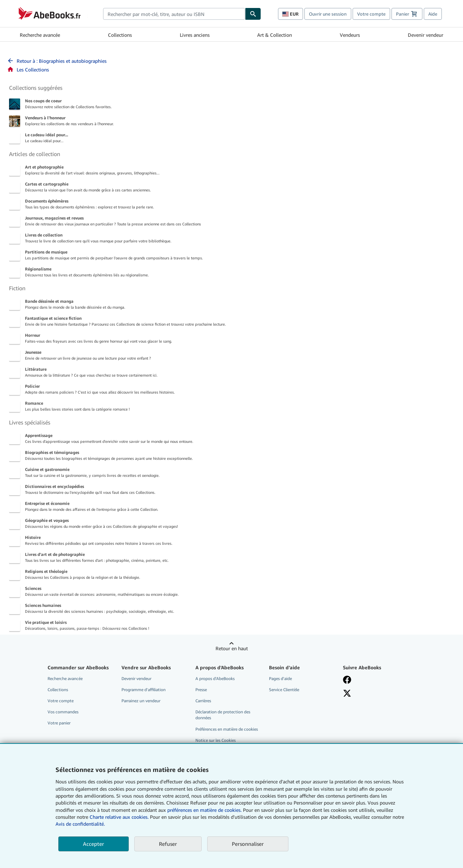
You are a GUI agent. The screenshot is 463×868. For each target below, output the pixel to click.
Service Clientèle (284, 690)
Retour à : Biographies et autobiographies (57, 61)
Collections (120, 35)
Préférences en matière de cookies (227, 729)
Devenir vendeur (426, 35)
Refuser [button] (168, 844)
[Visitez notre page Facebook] (375, 680)
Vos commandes (63, 712)
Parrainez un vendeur (141, 701)
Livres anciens (195, 35)
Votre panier (59, 723)
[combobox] (174, 14)
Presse (201, 690)
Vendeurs (350, 35)
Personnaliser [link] (248, 844)
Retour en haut (232, 648)
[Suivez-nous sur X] (375, 693)
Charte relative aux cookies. (120, 817)
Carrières (203, 701)
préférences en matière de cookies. (204, 810)
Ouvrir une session (328, 14)
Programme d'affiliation (144, 690)
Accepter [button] (94, 844)
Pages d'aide (280, 678)
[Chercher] (253, 14)
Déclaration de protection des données (223, 715)
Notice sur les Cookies (216, 740)
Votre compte (371, 14)
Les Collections (28, 70)
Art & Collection (275, 35)
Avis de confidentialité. (80, 824)
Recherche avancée (40, 35)
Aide (433, 14)
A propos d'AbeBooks (215, 678)
